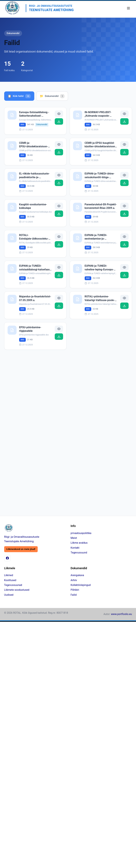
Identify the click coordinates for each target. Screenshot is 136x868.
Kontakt (75, 548)
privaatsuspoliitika (81, 533)
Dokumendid (52, 96)
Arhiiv (74, 580)
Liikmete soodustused (17, 590)
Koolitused (10, 580)
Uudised (9, 595)
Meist (74, 538)
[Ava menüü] (128, 8)
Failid (74, 595)
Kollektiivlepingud (81, 585)
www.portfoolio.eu (121, 614)
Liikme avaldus (79, 543)
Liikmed (9, 575)
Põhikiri (75, 590)
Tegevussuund (79, 553)
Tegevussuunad (13, 585)
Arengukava (77, 575)
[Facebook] (7, 558)
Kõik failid (19, 96)
